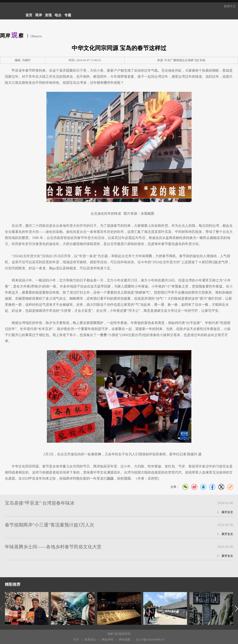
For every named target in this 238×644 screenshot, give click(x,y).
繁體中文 (230, 6)
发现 (48, 15)
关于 (76, 640)
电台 (58, 15)
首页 (29, 15)
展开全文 (227, 512)
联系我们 (90, 640)
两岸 (39, 15)
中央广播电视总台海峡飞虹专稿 (185, 60)
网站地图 (125, 640)
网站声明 (108, 640)
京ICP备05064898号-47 (150, 640)
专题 (68, 15)
